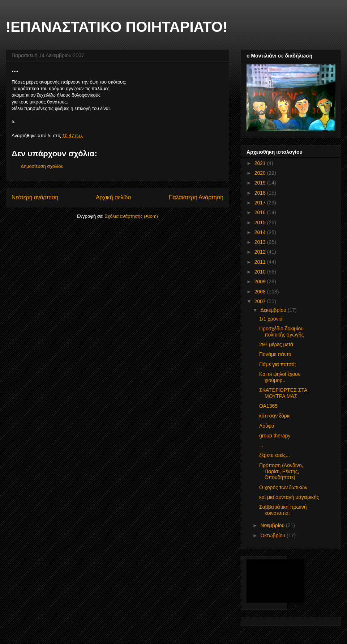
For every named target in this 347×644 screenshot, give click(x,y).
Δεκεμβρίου (274, 310)
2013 (261, 242)
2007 (261, 301)
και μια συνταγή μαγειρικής (289, 497)
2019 (261, 183)
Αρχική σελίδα (113, 197)
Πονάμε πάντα (275, 354)
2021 (261, 163)
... (261, 445)
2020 (261, 173)
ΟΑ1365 (268, 406)
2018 (261, 193)
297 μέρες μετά (276, 344)
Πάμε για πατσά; (278, 364)
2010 (261, 272)
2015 (261, 223)
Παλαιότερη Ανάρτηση (196, 197)
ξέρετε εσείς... (275, 455)
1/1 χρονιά (271, 319)
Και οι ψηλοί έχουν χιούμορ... (280, 377)
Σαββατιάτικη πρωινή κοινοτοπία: (283, 510)
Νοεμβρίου (273, 525)
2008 (261, 292)
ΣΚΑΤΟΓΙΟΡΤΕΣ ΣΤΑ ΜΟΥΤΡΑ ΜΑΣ (283, 393)
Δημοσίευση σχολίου (42, 166)
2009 (261, 281)
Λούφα (267, 426)
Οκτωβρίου (273, 535)
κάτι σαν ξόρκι (275, 416)
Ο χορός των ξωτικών (283, 487)
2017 (261, 203)
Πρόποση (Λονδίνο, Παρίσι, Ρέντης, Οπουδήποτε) (281, 471)
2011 (261, 262)
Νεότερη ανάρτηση (35, 197)
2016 (261, 212)
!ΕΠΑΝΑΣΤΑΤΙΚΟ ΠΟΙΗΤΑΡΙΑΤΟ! (117, 27)
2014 (261, 232)
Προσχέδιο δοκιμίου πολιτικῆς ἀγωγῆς (282, 332)
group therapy (275, 436)
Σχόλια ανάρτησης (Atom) (131, 216)
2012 (261, 252)
